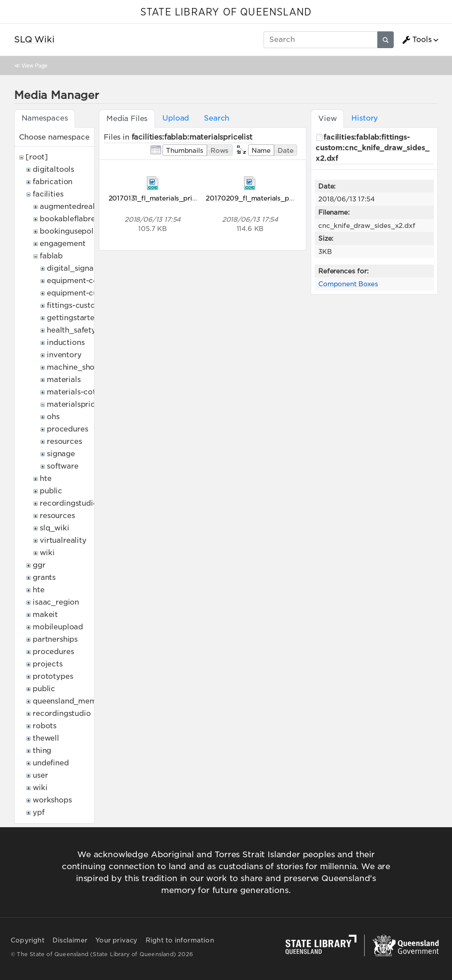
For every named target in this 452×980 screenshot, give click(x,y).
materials (64, 380)
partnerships (55, 639)
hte (46, 479)
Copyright (28, 940)
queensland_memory (71, 701)
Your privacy (116, 940)
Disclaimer (70, 940)
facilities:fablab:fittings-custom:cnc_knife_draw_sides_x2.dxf (373, 148)
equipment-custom (81, 293)
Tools (417, 40)
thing (42, 751)
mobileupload (58, 627)
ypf (39, 812)
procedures (67, 429)
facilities (48, 194)
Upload (176, 118)
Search (217, 118)
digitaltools (53, 169)
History (365, 118)
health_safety (71, 330)
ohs (53, 417)
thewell (46, 738)
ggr (39, 565)
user (40, 775)
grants (44, 577)
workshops (52, 800)
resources (64, 441)
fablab (51, 256)
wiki (47, 553)
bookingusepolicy (72, 231)
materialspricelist (78, 404)
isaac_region (56, 602)
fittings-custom (75, 305)
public (51, 491)
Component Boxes (348, 284)
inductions (66, 342)
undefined (51, 763)
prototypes (53, 676)
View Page (34, 66)
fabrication (53, 182)
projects (48, 664)
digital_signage (75, 268)
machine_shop (73, 367)
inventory (64, 355)
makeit (45, 615)
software (63, 466)
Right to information (180, 940)
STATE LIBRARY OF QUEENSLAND (226, 12)
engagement (62, 244)
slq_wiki (55, 528)
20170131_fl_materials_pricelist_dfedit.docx (180, 198)
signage (61, 454)
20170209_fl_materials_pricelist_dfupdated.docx (286, 198)
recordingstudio (69, 503)
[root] (37, 157)
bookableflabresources (81, 219)
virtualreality (63, 540)
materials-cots (73, 392)
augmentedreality (72, 206)
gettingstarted (73, 318)
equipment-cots (76, 281)
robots (45, 726)
